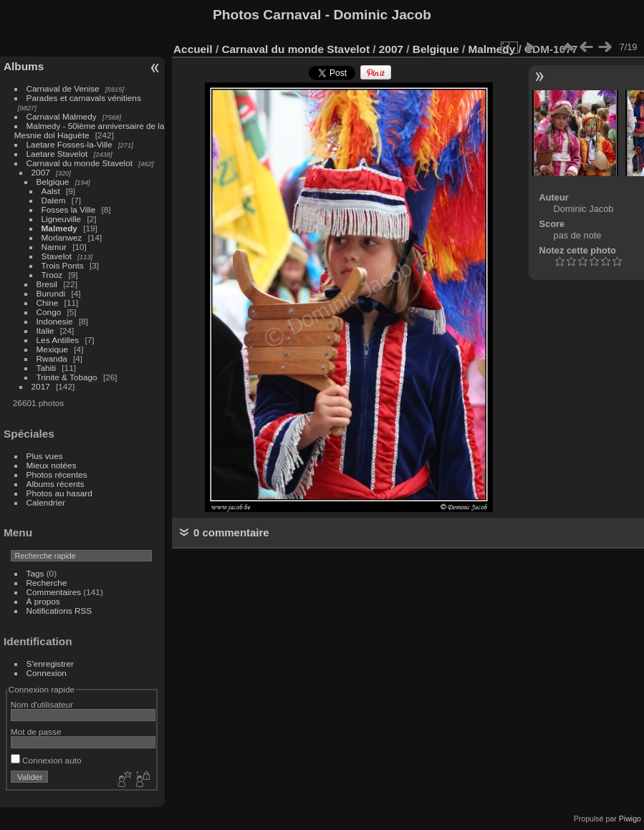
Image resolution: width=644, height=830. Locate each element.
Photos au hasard (59, 493)
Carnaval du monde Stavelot (80, 163)
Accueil (193, 49)
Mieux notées (52, 465)
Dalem (54, 200)
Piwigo (630, 819)
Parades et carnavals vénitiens (84, 98)
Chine (48, 303)
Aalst (51, 191)
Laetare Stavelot (57, 154)
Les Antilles (58, 340)
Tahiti (46, 368)
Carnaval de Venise (63, 88)
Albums (24, 66)
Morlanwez (62, 237)
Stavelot (57, 256)
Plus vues (45, 456)
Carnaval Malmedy (62, 116)
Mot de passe (36, 732)
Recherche (47, 583)
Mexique (52, 349)
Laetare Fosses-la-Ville (69, 144)
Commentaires (54, 592)
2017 (41, 386)
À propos (43, 601)
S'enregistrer (50, 663)
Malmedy (59, 228)
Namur (54, 247)
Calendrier (46, 502)
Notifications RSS (59, 611)
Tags (35, 573)
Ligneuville (62, 219)
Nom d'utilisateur (42, 704)
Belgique (53, 182)
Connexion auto (46, 760)
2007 (41, 172)
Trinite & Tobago (67, 377)
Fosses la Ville (69, 209)
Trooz (52, 275)
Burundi (51, 293)
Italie (45, 330)
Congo (49, 312)
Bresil (47, 284)
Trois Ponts (63, 265)
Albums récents (56, 484)
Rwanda (52, 358)
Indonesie (55, 321)
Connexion (47, 673)
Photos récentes (57, 474)
